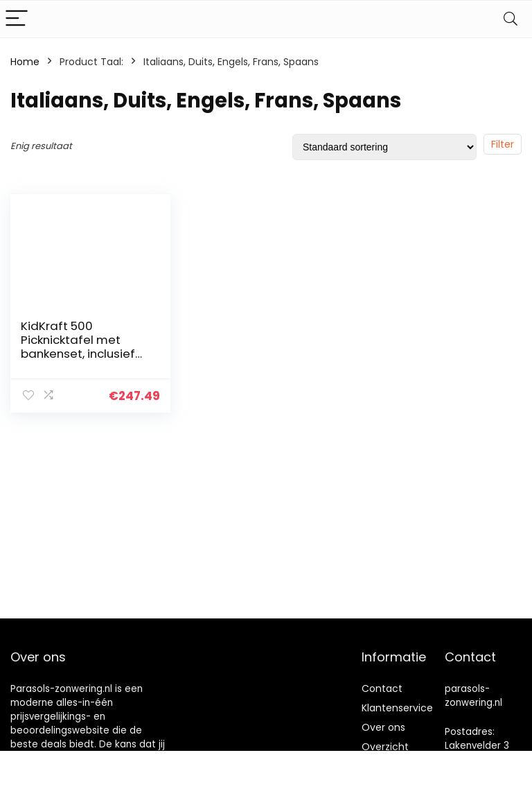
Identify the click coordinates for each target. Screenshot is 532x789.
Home (25, 62)
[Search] (511, 19)
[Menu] (17, 19)
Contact (382, 688)
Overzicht (385, 747)
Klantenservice (397, 708)
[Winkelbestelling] (384, 147)
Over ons (383, 727)
